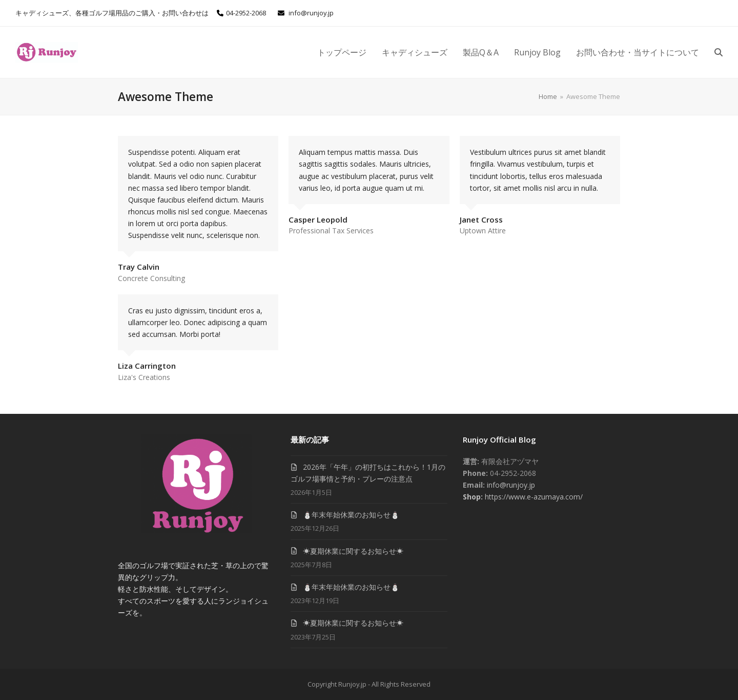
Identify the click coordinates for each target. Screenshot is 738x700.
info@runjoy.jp (311, 13)
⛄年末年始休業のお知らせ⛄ (351, 515)
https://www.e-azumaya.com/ (533, 497)
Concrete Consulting (151, 278)
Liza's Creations (144, 377)
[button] (719, 52)
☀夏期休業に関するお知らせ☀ (353, 551)
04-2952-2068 (246, 13)
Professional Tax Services (331, 231)
